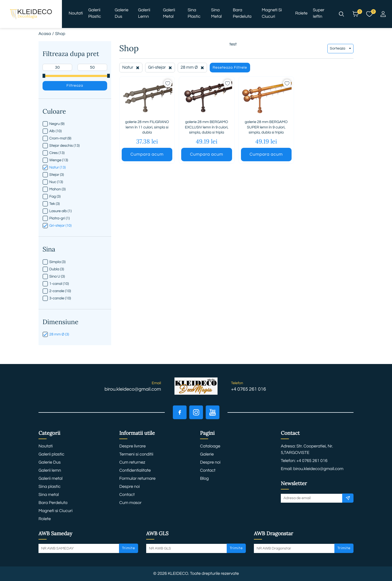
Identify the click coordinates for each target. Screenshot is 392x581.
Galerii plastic (95, 13)
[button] (341, 14)
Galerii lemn (144, 13)
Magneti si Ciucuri (272, 13)
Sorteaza (340, 48)
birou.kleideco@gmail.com (133, 389)
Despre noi (129, 487)
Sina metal (216, 13)
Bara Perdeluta (242, 13)
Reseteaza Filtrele (230, 68)
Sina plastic (194, 13)
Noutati (76, 13)
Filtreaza (75, 86)
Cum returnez (132, 463)
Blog (204, 479)
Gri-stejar (160, 68)
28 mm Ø (192, 68)
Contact (127, 495)
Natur (131, 68)
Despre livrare (132, 446)
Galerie (207, 454)
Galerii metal (169, 13)
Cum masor (130, 503)
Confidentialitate (135, 471)
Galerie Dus (122, 13)
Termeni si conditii (136, 454)
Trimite (129, 548)
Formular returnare (137, 479)
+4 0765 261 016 (248, 389)
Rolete (302, 13)
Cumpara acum (147, 155)
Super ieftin (319, 13)
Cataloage (210, 446)
